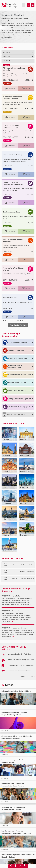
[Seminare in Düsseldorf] (28, 5)
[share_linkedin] (25, 866)
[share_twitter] (20, 866)
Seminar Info (10, 89)
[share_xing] (11, 866)
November (22, 579)
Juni (30, 564)
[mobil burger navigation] (23, 5)
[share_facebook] (16, 866)
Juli (14, 572)
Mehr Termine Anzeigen (18, 325)
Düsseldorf (7, 83)
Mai (22, 564)
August (22, 572)
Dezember (30, 579)
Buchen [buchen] (26, 89)
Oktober (14, 579)
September (30, 572)
